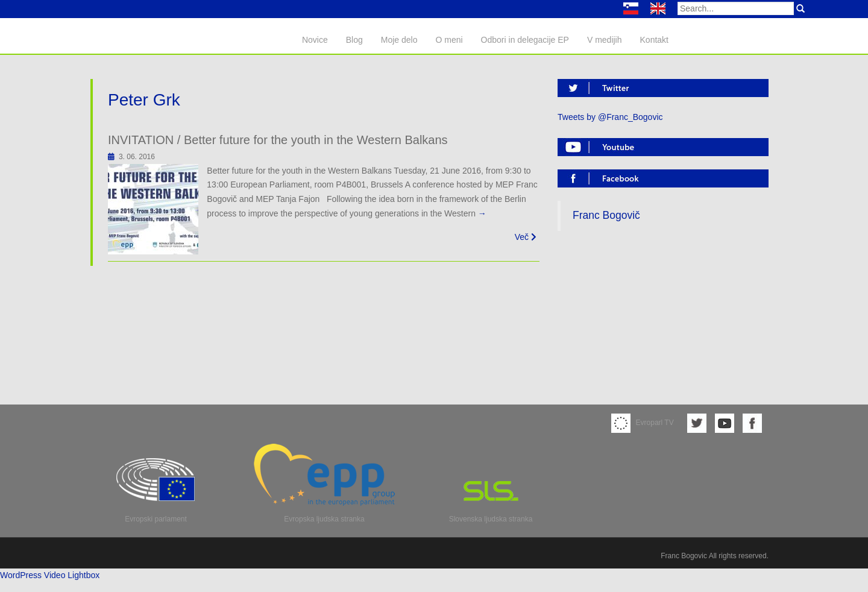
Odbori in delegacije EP (525, 40)
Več (526, 237)
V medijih (605, 40)
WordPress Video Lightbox (50, 575)
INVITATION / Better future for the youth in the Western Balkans (278, 140)
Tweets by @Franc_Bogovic (610, 117)
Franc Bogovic (684, 556)
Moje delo (399, 40)
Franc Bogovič (606, 215)
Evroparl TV (643, 423)
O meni (449, 40)
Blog (354, 40)
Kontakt (654, 40)
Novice (315, 40)
